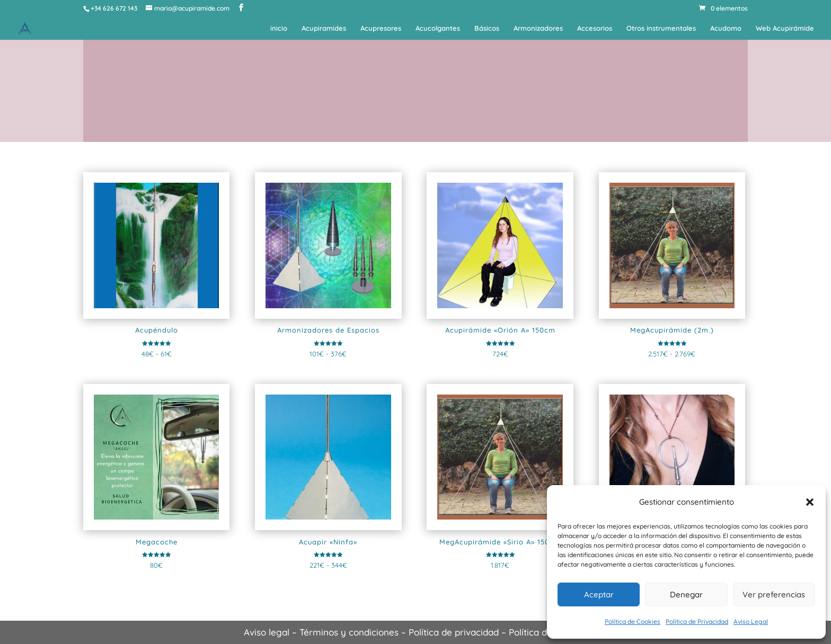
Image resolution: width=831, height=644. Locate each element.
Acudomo (726, 28)
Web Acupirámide (785, 28)
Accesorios (595, 28)
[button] (810, 502)
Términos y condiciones (349, 632)
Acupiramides (324, 28)
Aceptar (599, 594)
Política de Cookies (633, 621)
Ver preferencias (774, 594)
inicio (279, 28)
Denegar (686, 594)
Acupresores (381, 28)
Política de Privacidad (697, 621)
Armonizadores (538, 28)
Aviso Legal (751, 621)
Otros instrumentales (661, 28)
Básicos (487, 28)
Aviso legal (267, 632)
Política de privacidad (454, 632)
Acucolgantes (438, 28)
